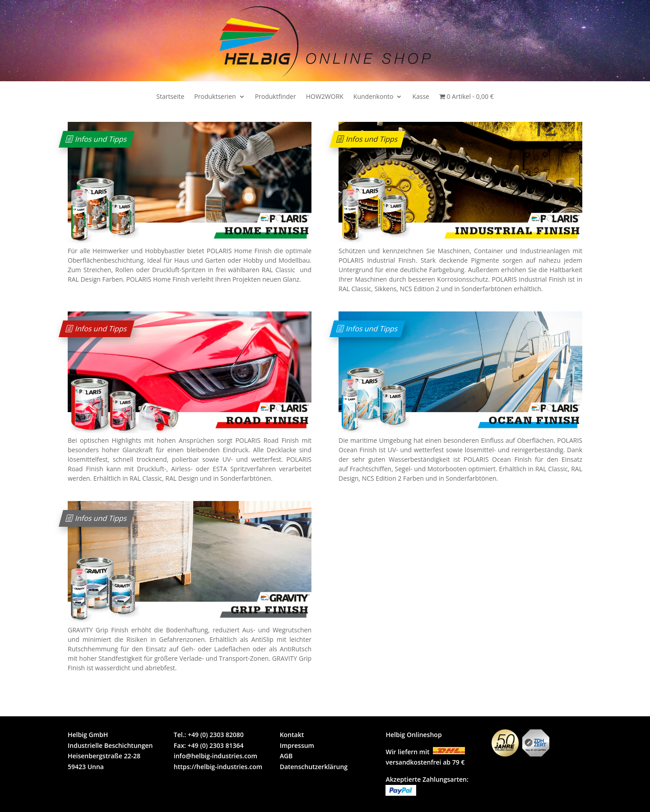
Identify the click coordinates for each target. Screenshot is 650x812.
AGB (286, 756)
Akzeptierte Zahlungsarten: (427, 779)
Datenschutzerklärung (314, 767)
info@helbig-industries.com (216, 756)
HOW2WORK (325, 97)
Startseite (170, 97)
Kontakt (292, 735)
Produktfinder (276, 97)
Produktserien (215, 97)
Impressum (297, 745)
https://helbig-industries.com (218, 767)
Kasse (421, 97)
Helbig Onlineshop (413, 735)
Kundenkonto (374, 97)
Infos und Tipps (101, 139)
